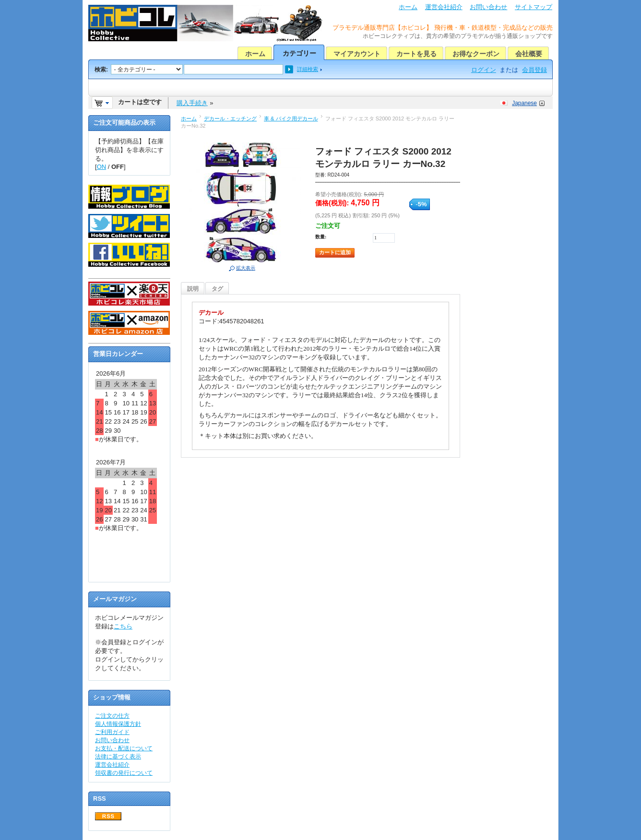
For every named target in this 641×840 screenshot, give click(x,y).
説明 (193, 289)
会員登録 (534, 70)
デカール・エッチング (230, 118)
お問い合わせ (488, 7)
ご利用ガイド (112, 732)
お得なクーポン (476, 54)
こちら (123, 626)
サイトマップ (534, 7)
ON (102, 167)
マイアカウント (357, 54)
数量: (321, 237)
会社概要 (529, 54)
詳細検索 (308, 69)
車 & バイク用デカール (291, 118)
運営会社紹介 (444, 7)
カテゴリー (299, 53)
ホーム (408, 7)
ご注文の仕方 (112, 716)
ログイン (484, 70)
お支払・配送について (124, 748)
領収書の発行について (124, 773)
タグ (217, 289)
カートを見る (416, 54)
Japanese (524, 103)
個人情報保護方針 (118, 724)
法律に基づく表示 (118, 757)
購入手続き (192, 103)
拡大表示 (246, 268)
